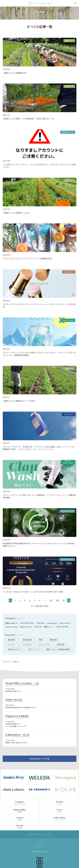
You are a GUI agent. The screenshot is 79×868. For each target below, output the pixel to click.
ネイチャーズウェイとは (20, 803)
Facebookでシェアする (40, 759)
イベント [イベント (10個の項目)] (12, 645)
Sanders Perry (26, 627)
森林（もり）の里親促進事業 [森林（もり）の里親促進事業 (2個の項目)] (58, 649)
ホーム (8, 662)
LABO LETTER (62, 627)
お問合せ (20, 819)
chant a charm (11, 627)
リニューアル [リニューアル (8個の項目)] (44, 645)
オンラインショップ (59, 819)
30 (57, 600)
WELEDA (41, 623)
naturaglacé (52, 623)
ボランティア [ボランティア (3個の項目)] (33, 649)
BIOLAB (38, 627)
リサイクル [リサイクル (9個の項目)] (27, 645)
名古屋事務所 (17, 716)
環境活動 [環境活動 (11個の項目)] (53, 640)
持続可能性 (20, 811)
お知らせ (59, 811)
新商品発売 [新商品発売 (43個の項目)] (27, 640)
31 (64, 600)
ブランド (59, 803)
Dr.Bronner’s (65, 623)
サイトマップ (48, 834)
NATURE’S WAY (27, 623)
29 (51, 600)
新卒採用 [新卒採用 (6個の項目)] (61, 645)
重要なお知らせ (12, 623)
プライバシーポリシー (34, 834)
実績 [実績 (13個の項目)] (41, 640)
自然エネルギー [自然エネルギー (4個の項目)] (14, 649)
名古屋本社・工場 (22, 684)
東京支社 (14, 700)
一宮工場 (17, 735)
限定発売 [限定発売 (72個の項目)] (12, 640)
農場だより (48, 627)
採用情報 (20, 826)
